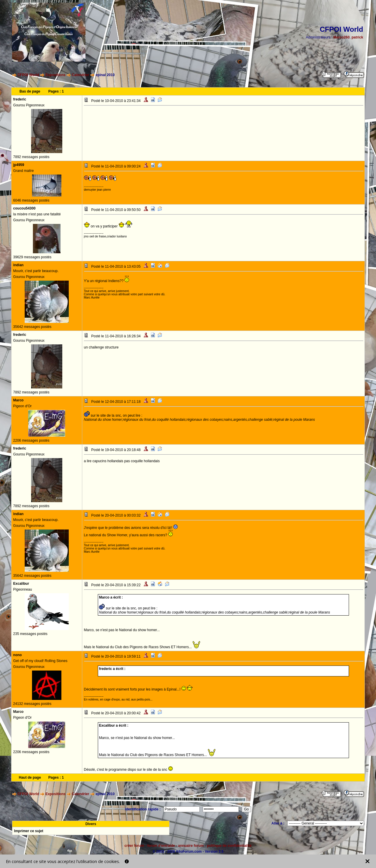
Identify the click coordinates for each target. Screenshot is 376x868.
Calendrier (80, 75)
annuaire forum (191, 846)
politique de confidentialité (229, 846)
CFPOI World (28, 75)
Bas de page (30, 91)
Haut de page (30, 777)
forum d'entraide (161, 846)
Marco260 (341, 37)
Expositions (56, 75)
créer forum (134, 846)
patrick (357, 37)
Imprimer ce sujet (29, 831)
